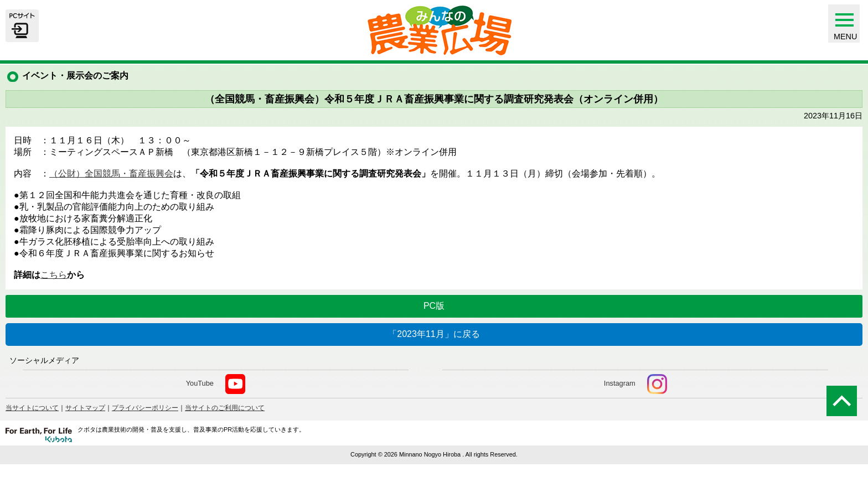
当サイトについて (32, 408)
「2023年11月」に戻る (434, 334)
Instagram (635, 384)
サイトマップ (85, 408)
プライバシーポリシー (145, 408)
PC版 (434, 306)
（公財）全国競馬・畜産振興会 (111, 173)
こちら (54, 275)
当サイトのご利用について (225, 408)
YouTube (216, 384)
